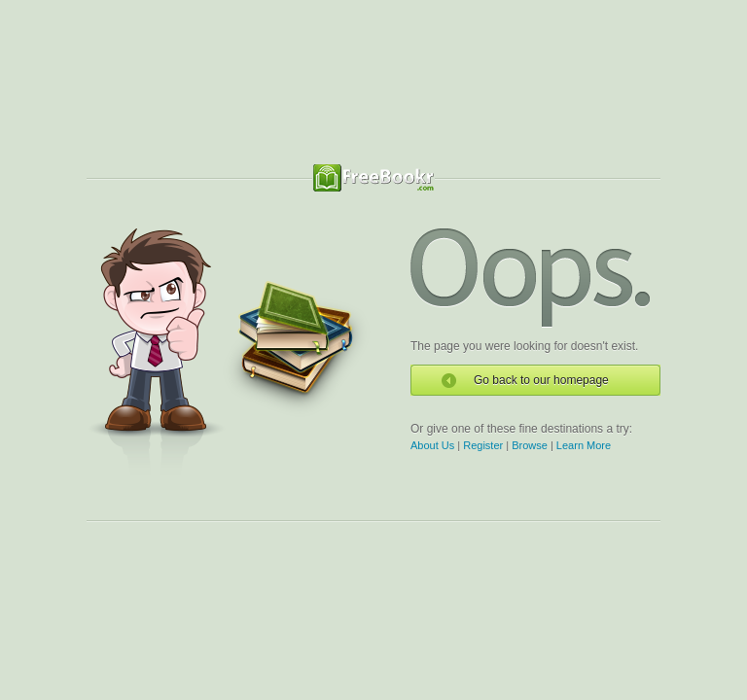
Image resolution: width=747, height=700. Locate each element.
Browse (530, 445)
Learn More (584, 445)
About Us (432, 445)
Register (483, 445)
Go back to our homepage (541, 380)
